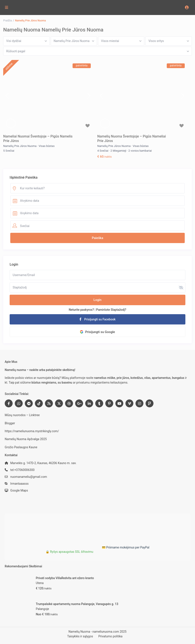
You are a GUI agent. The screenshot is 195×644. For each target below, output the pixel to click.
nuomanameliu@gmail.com (29, 477)
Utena (40, 583)
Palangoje (42, 609)
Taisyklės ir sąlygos (80, 636)
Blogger (10, 423)
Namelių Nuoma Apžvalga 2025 (26, 439)
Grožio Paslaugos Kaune (21, 447)
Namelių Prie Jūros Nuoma (20, 146)
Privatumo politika (110, 636)
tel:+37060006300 (22, 470)
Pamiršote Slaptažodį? (111, 310)
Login (97, 300)
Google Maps (19, 490)
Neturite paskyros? (81, 310)
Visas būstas (47, 146)
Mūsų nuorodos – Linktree (22, 415)
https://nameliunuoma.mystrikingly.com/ (32, 431)
